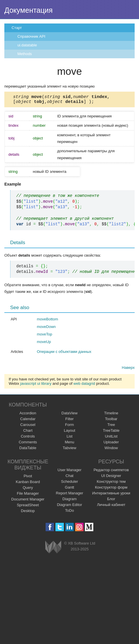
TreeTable (111, 432)
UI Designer (111, 477)
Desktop (28, 513)
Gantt (70, 489)
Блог (111, 501)
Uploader (111, 444)
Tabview (69, 450)
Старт (17, 28)
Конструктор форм (111, 489)
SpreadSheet (28, 507)
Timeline (111, 415)
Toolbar (111, 421)
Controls (28, 438)
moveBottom (47, 321)
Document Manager (28, 501)
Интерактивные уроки (111, 495)
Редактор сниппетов (111, 472)
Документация (28, 10)
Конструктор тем (111, 483)
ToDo (69, 512)
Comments (28, 444)
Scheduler (69, 483)
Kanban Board (28, 484)
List (69, 438)
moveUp (44, 343)
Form (69, 426)
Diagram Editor (69, 506)
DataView (69, 415)
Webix (53, 549)
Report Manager (70, 495)
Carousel (28, 426)
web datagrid (84, 385)
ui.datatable (27, 45)
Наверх (128, 369)
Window (111, 450)
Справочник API (31, 36)
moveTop (45, 336)
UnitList (111, 438)
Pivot (28, 478)
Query (28, 489)
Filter (69, 421)
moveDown (46, 328)
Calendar (28, 421)
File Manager (28, 495)
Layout (69, 432)
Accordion (28, 415)
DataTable (28, 450)
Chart (28, 432)
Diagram (69, 501)
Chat (69, 477)
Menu (69, 444)
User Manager (69, 472)
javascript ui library (36, 385)
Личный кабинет (111, 506)
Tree (111, 426)
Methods (25, 54)
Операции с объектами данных (64, 353)
